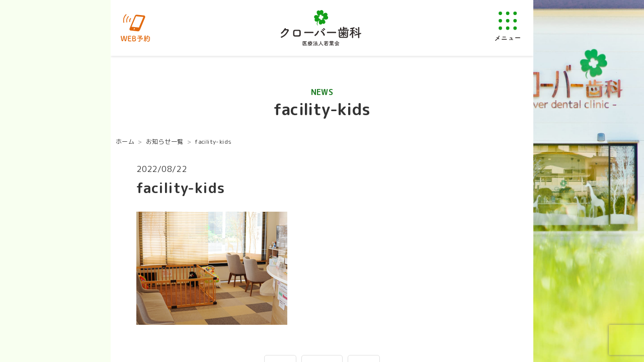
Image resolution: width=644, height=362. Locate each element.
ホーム (125, 142)
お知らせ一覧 (165, 142)
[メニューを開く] (508, 26)
